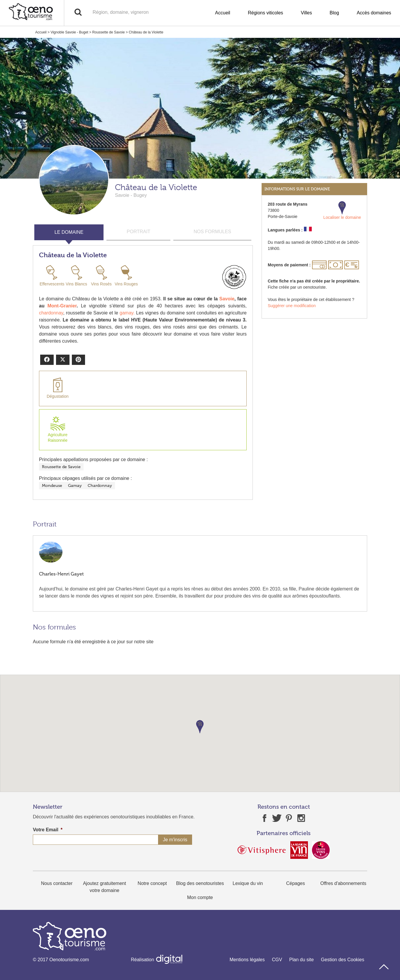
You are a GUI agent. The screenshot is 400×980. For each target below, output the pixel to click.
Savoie (227, 299)
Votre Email (48, 830)
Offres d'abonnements (343, 883)
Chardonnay (100, 486)
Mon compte (200, 897)
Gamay (75, 486)
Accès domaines (374, 13)
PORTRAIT (139, 232)
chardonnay (51, 313)
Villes (306, 13)
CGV (277, 960)
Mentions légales (247, 960)
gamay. (126, 313)
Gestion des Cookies (343, 960)
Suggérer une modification (292, 306)
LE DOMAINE (69, 232)
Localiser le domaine (342, 210)
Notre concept (152, 883)
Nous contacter (57, 883)
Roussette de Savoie (109, 32)
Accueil (223, 13)
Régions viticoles (265, 13)
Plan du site (301, 960)
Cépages (296, 883)
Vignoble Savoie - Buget (69, 32)
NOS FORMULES (212, 232)
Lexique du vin (248, 883)
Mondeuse (52, 486)
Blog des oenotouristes (200, 883)
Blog (334, 13)
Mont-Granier (62, 306)
